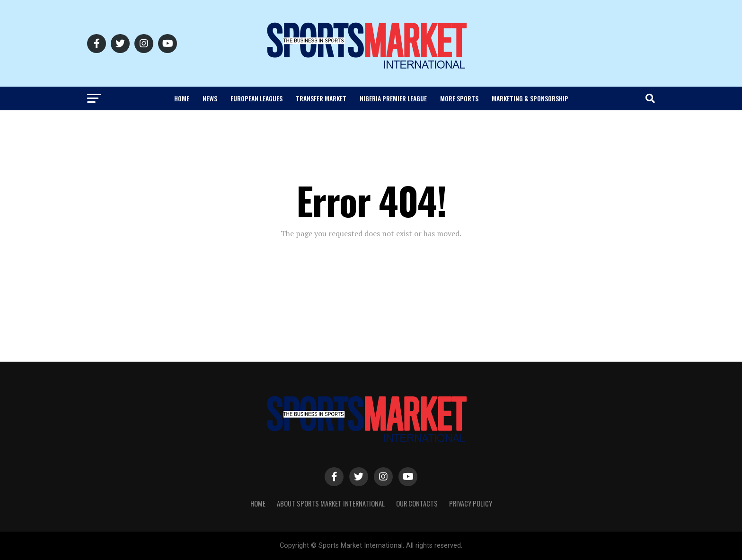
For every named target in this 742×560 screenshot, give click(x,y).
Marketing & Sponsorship (530, 98)
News (210, 98)
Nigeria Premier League (393, 98)
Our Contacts (417, 503)
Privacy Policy (471, 503)
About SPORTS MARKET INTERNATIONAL (331, 503)
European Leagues (256, 98)
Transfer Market (321, 98)
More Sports (459, 98)
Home (182, 98)
